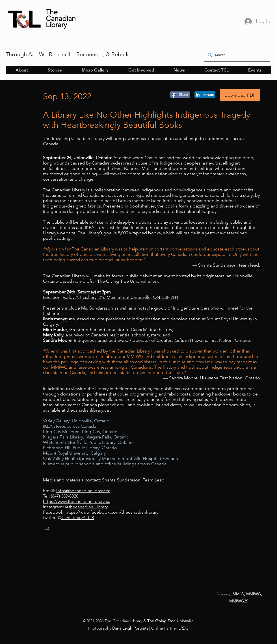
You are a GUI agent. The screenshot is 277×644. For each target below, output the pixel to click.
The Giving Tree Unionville (170, 621)
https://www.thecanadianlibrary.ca (77, 501)
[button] (22, 70)
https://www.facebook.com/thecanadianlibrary (112, 512)
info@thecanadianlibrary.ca (83, 491)
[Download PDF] (240, 95)
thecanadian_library (88, 507)
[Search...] (236, 55)
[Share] (180, 95)
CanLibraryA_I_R (78, 517)
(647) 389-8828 (65, 496)
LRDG (183, 628)
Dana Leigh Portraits (130, 628)
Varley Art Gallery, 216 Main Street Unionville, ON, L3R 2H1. (121, 297)
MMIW (238, 594)
